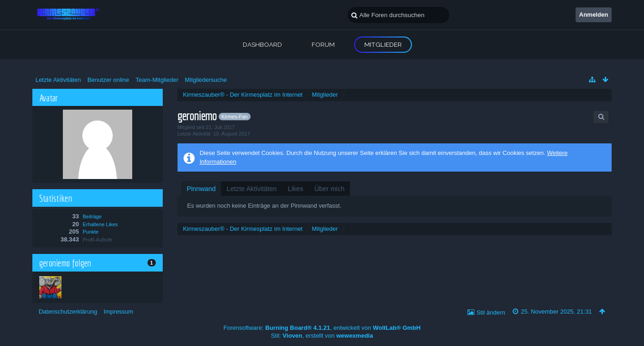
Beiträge (92, 216)
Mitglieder (383, 44)
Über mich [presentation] (329, 189)
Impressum (118, 312)
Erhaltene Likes (100, 224)
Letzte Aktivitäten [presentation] (251, 189)
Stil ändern (491, 312)
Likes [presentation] (296, 189)
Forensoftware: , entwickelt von (322, 328)
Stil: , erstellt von (322, 336)
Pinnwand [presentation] (201, 189)
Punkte (91, 232)
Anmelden (594, 15)
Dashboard (262, 44)
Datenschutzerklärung (68, 312)
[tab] (201, 189)
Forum (323, 44)
